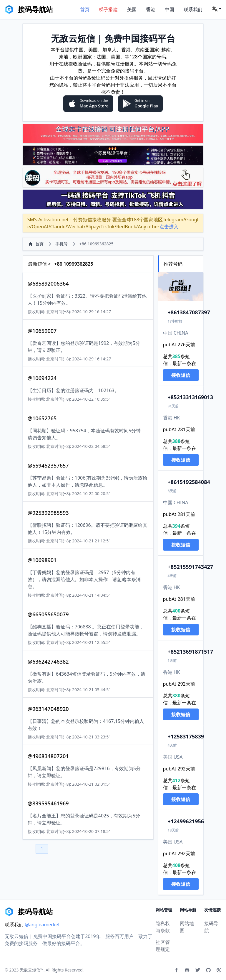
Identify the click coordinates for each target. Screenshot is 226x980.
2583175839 (186, 736)
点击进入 (169, 227)
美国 (132, 9)
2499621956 (186, 821)
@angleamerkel (42, 925)
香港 (151, 9)
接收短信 (181, 375)
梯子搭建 (108, 9)
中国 (169, 9)
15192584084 (189, 482)
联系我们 (193, 9)
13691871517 (190, 652)
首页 (85, 9)
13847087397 (189, 312)
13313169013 (190, 397)
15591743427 (190, 567)
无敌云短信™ (32, 970)
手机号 (62, 244)
